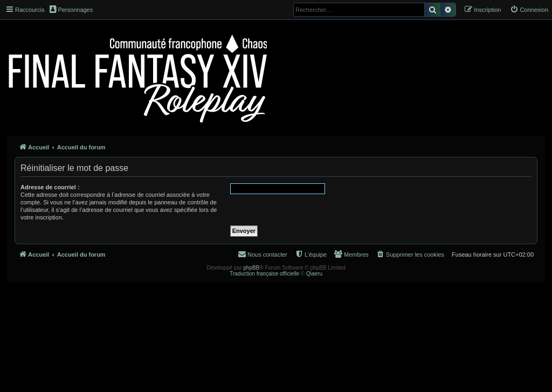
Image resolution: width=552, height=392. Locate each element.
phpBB (251, 268)
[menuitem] (529, 10)
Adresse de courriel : (50, 187)
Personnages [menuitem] (71, 9)
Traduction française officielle (264, 274)
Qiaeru (314, 274)
